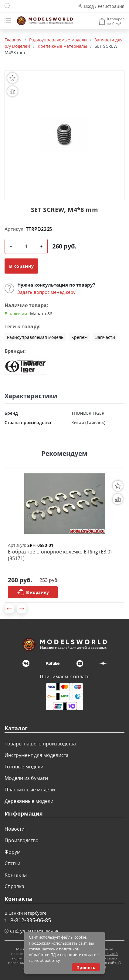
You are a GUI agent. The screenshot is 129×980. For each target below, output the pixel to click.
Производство (22, 840)
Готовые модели (24, 767)
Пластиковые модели (30, 790)
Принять (86, 967)
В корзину (21, 266)
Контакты (16, 875)
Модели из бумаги (26, 778)
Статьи (12, 863)
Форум (13, 852)
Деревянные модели (29, 801)
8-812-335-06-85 (31, 920)
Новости (15, 829)
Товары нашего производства (40, 744)
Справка (14, 886)
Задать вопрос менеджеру (46, 292)
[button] (9, 609)
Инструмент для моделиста (37, 755)
